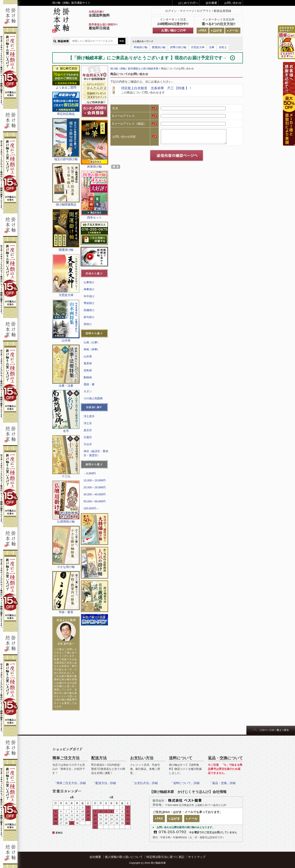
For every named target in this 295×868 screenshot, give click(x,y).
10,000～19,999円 (95, 480)
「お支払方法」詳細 (145, 783)
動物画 (88, 377)
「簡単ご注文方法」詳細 (70, 783)
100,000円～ (91, 508)
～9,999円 (90, 473)
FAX (203, 30)
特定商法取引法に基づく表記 (165, 857)
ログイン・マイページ (180, 11)
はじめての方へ (188, 3)
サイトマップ (197, 857)
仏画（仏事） (92, 342)
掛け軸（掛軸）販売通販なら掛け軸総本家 (134, 69)
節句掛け (89, 317)
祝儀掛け (89, 310)
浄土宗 (88, 423)
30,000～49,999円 (95, 494)
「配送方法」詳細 (104, 783)
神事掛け (89, 289)
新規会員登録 (222, 11)
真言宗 (88, 430)
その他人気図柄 (93, 398)
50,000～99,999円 (95, 501)
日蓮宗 (88, 437)
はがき (218, 30)
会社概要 (211, 3)
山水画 (88, 356)
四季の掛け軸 (178, 47)
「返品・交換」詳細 (222, 783)
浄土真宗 (89, 416)
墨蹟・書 (89, 384)
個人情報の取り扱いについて (124, 857)
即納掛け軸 (141, 47)
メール (234, 30)
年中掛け (89, 296)
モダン (88, 391)
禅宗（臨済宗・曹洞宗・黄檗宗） (96, 453)
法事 (212, 47)
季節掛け (89, 303)
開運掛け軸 (159, 47)
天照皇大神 (198, 47)
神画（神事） (92, 349)
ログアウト (204, 11)
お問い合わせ (233, 3)
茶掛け (88, 324)
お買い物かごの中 (174, 30)
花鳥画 (88, 370)
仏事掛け (89, 282)
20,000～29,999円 (95, 487)
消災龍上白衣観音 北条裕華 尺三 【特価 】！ (157, 88)
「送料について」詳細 (185, 783)
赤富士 (223, 47)
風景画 (88, 363)
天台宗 (88, 444)
